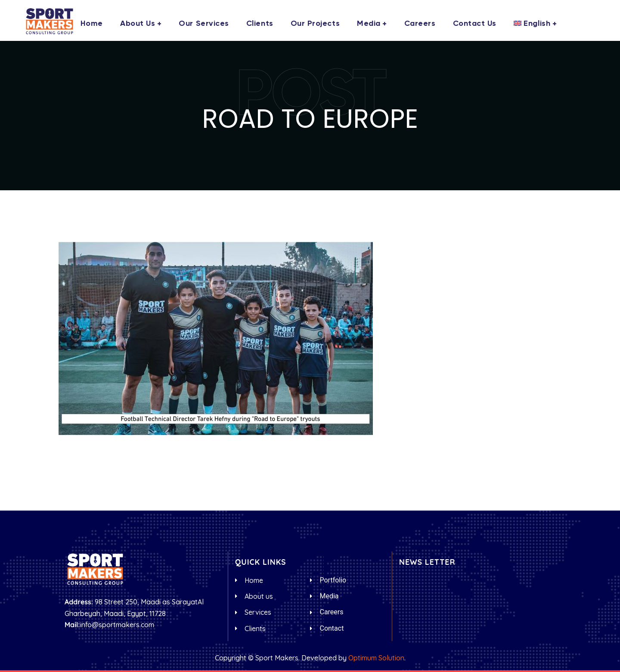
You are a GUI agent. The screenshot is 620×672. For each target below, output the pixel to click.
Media (369, 24)
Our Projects (315, 24)
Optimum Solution (376, 658)
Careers (420, 24)
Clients (260, 24)
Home (92, 24)
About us (138, 24)
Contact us (475, 24)
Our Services (204, 24)
